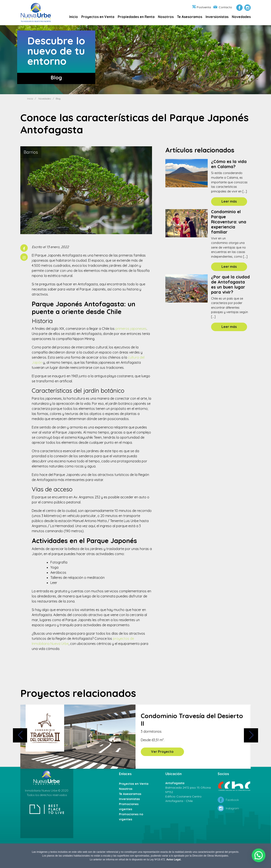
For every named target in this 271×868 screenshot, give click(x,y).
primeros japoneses (131, 329)
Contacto (223, 7)
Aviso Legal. (174, 860)
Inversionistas (217, 17)
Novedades (241, 17)
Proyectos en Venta (98, 17)
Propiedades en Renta (136, 17)
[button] (259, 858)
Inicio (74, 17)
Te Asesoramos (190, 17)
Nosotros (166, 17)
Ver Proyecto (162, 752)
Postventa (202, 7)
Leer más (229, 201)
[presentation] (20, 735)
